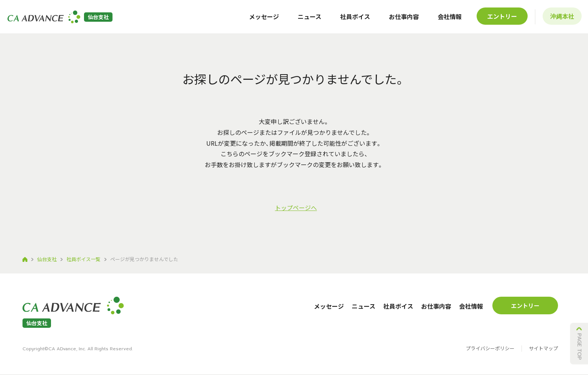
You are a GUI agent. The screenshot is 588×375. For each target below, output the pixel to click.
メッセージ (263, 19)
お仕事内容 (403, 19)
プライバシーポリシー (490, 350)
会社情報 (448, 19)
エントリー (501, 18)
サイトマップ (543, 350)
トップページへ (296, 208)
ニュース (308, 19)
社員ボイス (354, 19)
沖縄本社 (561, 18)
